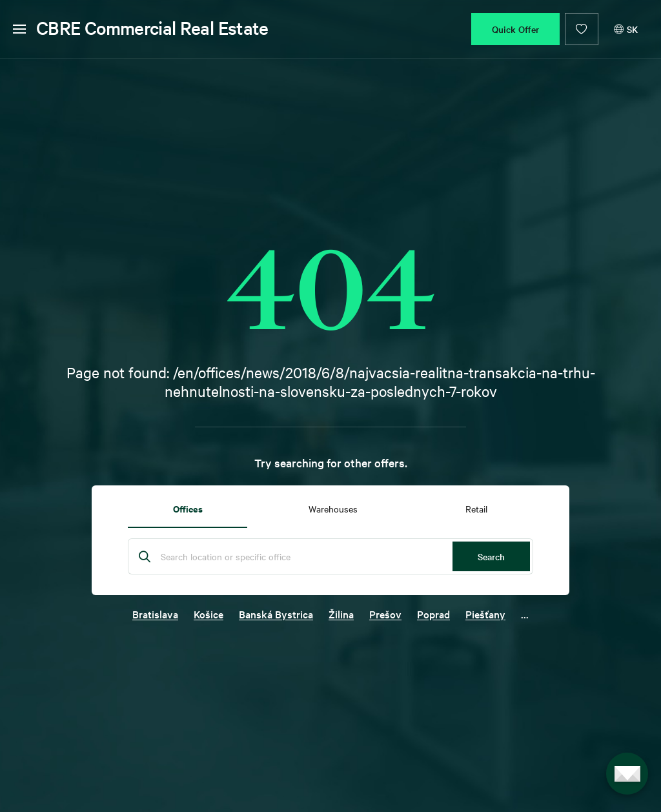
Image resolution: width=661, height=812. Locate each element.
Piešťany (485, 614)
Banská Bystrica (276, 614)
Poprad (433, 614)
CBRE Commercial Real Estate (152, 28)
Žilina (341, 614)
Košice (208, 614)
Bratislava (155, 614)
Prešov (385, 614)
